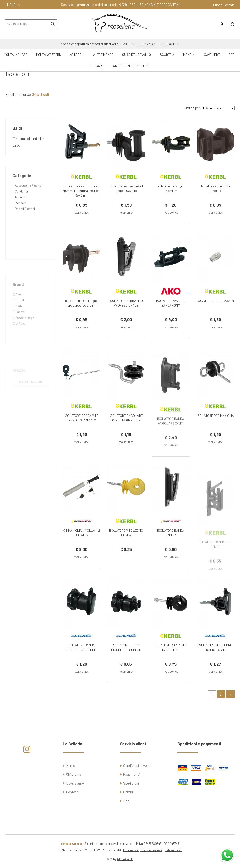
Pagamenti (132, 774)
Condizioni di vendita (139, 765)
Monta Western (49, 55)
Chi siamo (74, 774)
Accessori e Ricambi (29, 205)
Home (71, 765)
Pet (232, 55)
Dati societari (173, 850)
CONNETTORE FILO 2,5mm (215, 309)
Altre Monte (103, 55)
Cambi (128, 792)
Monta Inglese (16, 55)
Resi (127, 801)
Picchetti (21, 223)
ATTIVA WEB (125, 859)
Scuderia (167, 55)
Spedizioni (131, 783)
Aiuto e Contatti (224, 5)
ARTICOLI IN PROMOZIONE (131, 66)
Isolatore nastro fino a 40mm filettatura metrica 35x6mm (81, 191)
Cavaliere (212, 55)
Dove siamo (75, 783)
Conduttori (22, 211)
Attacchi (77, 55)
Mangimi (189, 55)
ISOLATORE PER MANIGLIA (215, 424)
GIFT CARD (96, 66)
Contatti (72, 792)
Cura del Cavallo (137, 55)
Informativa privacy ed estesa (143, 850)
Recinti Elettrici (25, 228)
